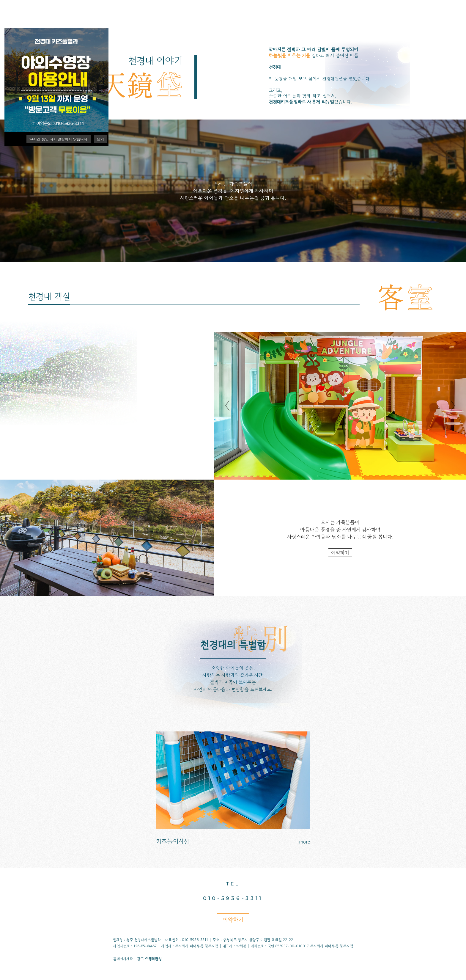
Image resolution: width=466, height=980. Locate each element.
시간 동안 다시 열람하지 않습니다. (59, 139)
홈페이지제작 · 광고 (137, 959)
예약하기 (340, 553)
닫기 (100, 139)
